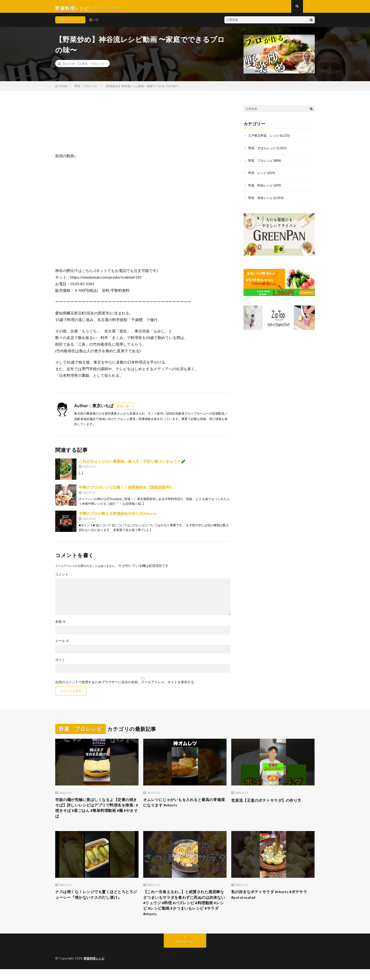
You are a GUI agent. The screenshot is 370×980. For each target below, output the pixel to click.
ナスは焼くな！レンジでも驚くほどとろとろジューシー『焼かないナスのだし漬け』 (97, 902)
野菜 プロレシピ (93, 67)
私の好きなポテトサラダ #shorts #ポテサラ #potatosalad (272, 902)
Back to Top (185, 953)
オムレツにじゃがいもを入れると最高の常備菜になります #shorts (185, 807)
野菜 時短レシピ (261, 188)
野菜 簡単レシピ (261, 201)
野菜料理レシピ (95, 969)
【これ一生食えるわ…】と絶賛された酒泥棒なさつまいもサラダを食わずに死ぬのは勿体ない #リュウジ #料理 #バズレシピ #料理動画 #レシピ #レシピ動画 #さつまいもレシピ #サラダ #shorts (185, 912)
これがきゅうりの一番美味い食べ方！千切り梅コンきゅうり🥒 (132, 465)
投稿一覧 (123, 410)
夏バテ (94, 23)
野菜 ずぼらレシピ (263, 151)
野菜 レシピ (258, 176)
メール (62, 645)
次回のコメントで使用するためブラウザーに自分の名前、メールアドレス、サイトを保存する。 (126, 686)
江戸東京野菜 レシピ (265, 139)
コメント (62, 578)
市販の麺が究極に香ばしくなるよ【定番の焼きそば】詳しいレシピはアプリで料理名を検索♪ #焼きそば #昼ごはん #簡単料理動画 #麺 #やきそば (97, 813)
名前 (61, 625)
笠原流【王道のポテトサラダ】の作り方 (271, 804)
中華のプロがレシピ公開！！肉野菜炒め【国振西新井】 (126, 491)
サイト (60, 664)
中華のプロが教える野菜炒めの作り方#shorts (118, 517)
